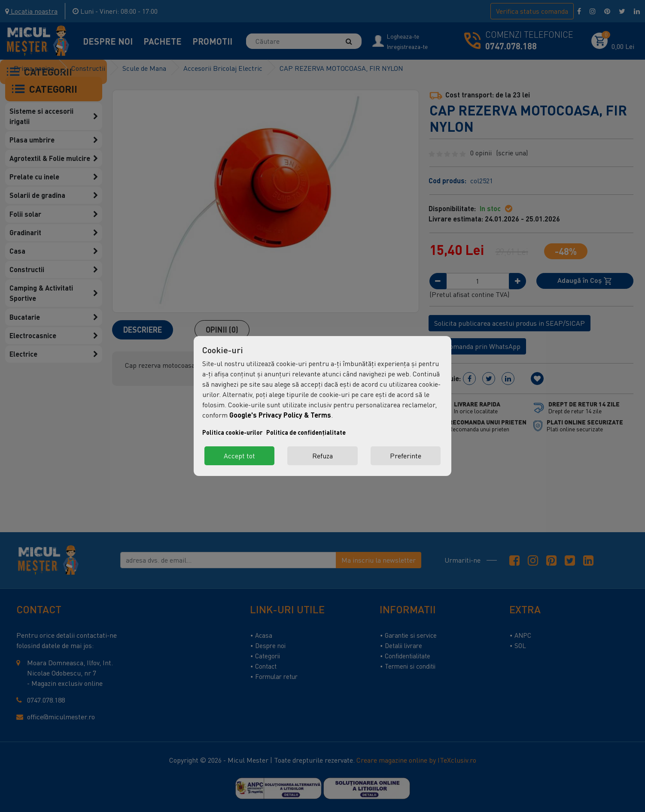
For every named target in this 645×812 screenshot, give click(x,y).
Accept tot (239, 456)
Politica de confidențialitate (306, 432)
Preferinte (406, 456)
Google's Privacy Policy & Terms (280, 415)
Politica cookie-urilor (232, 432)
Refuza (322, 456)
